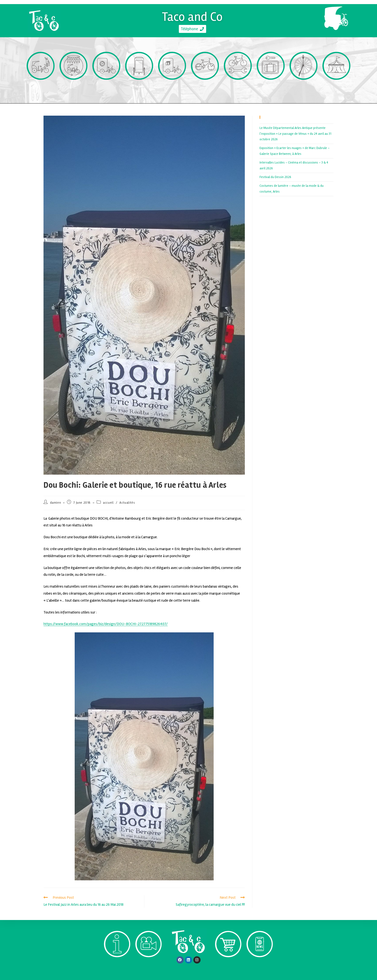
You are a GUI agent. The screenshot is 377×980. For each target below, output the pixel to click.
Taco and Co (192, 15)
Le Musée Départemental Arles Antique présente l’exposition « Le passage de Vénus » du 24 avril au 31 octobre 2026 (295, 134)
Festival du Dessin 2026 (275, 177)
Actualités (127, 503)
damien (56, 503)
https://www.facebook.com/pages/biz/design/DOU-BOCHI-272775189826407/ (106, 624)
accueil (108, 503)
